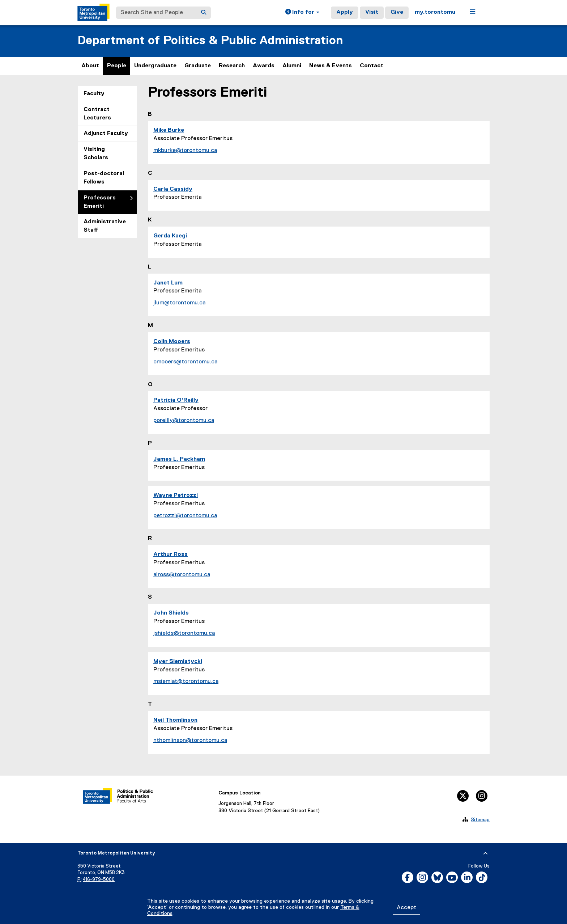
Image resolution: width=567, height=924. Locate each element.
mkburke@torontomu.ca (185, 151)
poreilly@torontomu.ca (184, 421)
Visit (372, 12)
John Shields (171, 613)
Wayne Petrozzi (176, 495)
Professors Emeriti (100, 202)
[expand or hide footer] (485, 853)
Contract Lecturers (97, 114)
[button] (302, 13)
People (117, 66)
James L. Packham (179, 459)
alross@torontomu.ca (182, 575)
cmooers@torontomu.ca (185, 362)
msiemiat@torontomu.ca (186, 682)
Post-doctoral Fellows (104, 178)
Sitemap (480, 820)
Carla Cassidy (173, 189)
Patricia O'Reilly (176, 400)
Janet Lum (168, 283)
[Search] (204, 13)
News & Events (331, 66)
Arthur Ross (170, 554)
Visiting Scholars (96, 154)
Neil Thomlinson (175, 720)
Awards (264, 66)
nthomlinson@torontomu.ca (190, 741)
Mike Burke (169, 130)
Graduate (198, 66)
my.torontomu (435, 12)
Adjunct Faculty (106, 134)
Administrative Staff (105, 226)
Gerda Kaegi (170, 236)
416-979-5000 (99, 880)
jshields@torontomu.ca (184, 633)
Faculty (94, 94)
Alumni (292, 66)
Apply (345, 12)
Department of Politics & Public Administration (210, 41)
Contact (372, 66)
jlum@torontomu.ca (179, 303)
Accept (406, 908)
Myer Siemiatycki (178, 662)
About (90, 66)
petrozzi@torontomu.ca (185, 516)
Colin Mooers (172, 342)
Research (232, 66)
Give (397, 12)
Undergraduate (155, 66)
